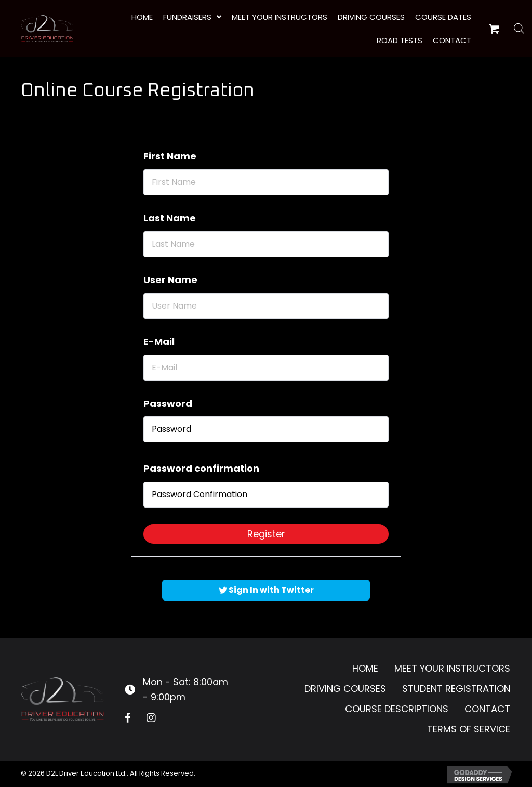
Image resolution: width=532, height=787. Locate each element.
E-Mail (159, 342)
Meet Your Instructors (452, 668)
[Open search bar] (519, 28)
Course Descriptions (397, 709)
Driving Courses (345, 689)
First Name (170, 156)
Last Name (170, 218)
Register (266, 534)
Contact (487, 709)
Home (365, 668)
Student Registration (456, 689)
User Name (170, 280)
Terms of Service (469, 729)
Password (168, 403)
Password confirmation (201, 468)
